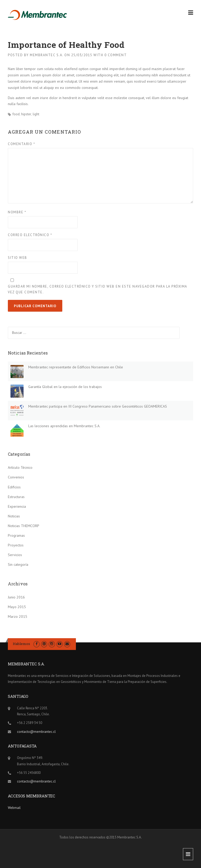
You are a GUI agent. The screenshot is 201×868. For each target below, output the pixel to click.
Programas (16, 535)
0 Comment (116, 55)
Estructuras (16, 497)
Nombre (17, 212)
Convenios (16, 477)
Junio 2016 (16, 597)
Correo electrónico (30, 235)
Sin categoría (18, 564)
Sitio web (18, 258)
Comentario (21, 144)
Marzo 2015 (18, 616)
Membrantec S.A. (47, 55)
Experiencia (17, 506)
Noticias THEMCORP (24, 526)
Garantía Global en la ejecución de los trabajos (65, 387)
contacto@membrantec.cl (36, 732)
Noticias (14, 516)
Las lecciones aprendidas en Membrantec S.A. (64, 426)
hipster (26, 114)
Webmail (14, 808)
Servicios (15, 555)
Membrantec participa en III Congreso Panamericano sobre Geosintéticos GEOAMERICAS (98, 406)
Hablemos (21, 644)
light (36, 114)
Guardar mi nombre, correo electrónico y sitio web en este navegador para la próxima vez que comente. (97, 289)
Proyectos (16, 545)
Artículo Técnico (20, 467)
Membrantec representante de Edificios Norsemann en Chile (76, 367)
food (16, 114)
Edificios (14, 487)
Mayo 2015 (17, 607)
